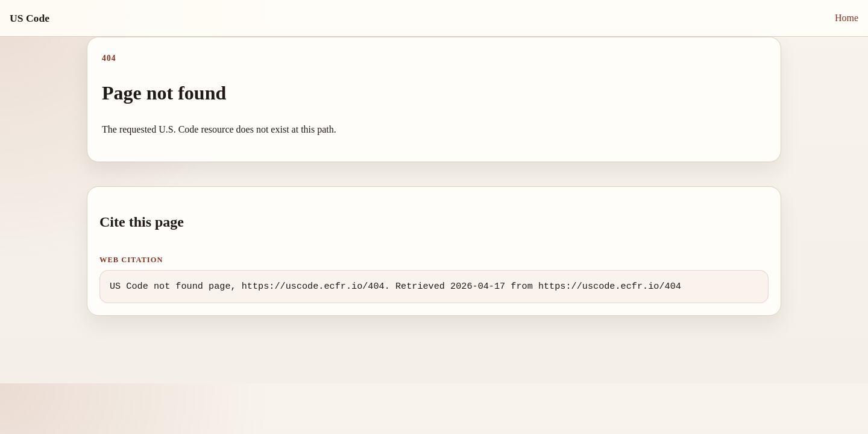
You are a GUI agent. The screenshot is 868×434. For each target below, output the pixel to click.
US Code (30, 18)
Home (847, 18)
